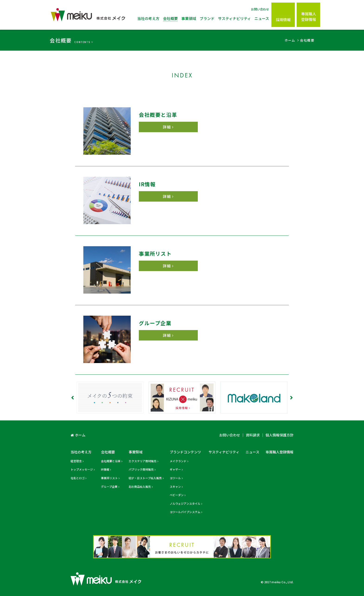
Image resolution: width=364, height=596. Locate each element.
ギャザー (175, 469)
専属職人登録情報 (309, 16)
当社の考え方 (148, 18)
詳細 (167, 127)
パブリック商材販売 (141, 469)
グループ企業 (109, 486)
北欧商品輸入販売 (140, 486)
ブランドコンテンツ (185, 452)
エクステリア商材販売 (143, 461)
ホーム (80, 435)
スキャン (175, 486)
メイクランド (178, 461)
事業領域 (189, 18)
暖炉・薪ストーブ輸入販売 (145, 478)
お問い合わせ (260, 9)
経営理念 (76, 461)
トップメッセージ (82, 469)
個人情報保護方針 (279, 435)
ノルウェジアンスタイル (185, 503)
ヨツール (175, 478)
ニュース (262, 18)
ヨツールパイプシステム (185, 512)
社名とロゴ (78, 478)
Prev (73, 398)
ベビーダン (177, 495)
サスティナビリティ (234, 18)
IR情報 (105, 469)
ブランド (207, 18)
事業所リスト (109, 478)
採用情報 (283, 20)
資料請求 (253, 435)
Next (291, 398)
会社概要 (170, 18)
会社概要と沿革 (111, 461)
